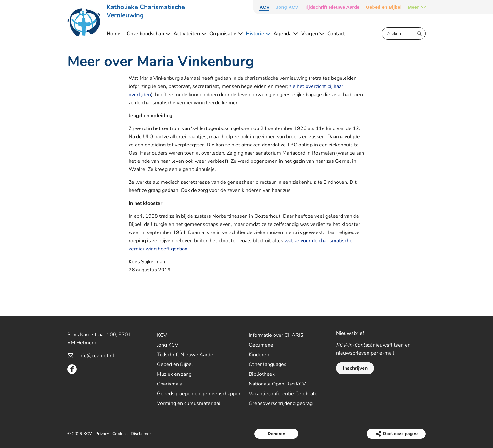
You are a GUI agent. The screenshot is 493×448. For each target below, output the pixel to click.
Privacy (102, 434)
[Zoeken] (404, 33)
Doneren (276, 434)
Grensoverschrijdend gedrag (281, 403)
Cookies (120, 434)
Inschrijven (355, 368)
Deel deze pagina (401, 434)
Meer (413, 7)
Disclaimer (141, 434)
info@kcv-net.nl (96, 356)
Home (114, 34)
